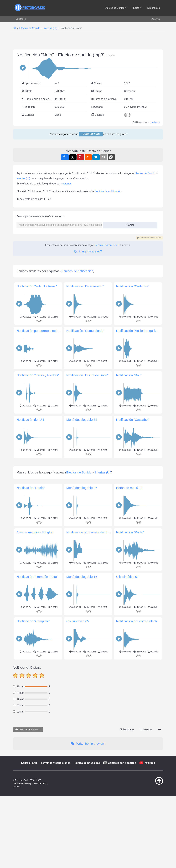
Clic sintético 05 (78, 802)
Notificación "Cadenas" (132, 422)
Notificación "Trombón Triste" (37, 757)
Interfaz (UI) (23, 269)
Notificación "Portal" (130, 713)
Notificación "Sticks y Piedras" (38, 511)
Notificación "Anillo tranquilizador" (140, 466)
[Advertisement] (88, 66)
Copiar (129, 314)
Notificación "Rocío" (31, 668)
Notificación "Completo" (33, 802)
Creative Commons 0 (106, 335)
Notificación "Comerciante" (85, 466)
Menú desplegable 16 (82, 757)
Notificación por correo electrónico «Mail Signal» (101, 713)
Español (20, 19)
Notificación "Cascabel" (133, 555)
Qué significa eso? (88, 341)
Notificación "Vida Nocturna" (37, 422)
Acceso (156, 19)
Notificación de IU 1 (30, 555)
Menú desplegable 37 (82, 668)
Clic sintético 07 (127, 757)
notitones (156, 167)
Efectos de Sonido (145, 263)
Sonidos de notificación (108, 282)
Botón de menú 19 (129, 668)
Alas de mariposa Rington (35, 713)
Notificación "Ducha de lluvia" (87, 511)
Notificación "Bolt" (129, 511)
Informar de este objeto (149, 328)
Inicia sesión (91, 179)
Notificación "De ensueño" (85, 422)
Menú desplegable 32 (82, 555)
